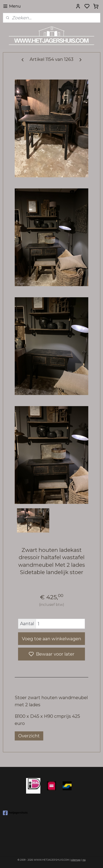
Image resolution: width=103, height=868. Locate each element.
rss (84, 860)
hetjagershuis (15, 813)
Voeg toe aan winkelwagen (51, 639)
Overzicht (29, 736)
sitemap (76, 860)
